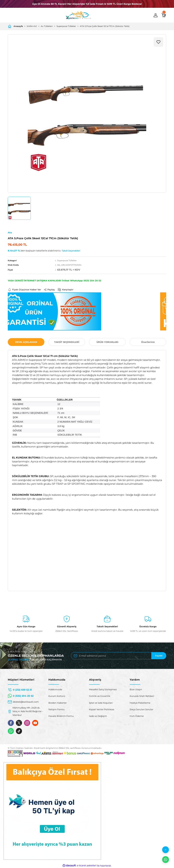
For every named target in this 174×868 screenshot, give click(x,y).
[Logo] (78, 15)
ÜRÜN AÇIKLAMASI (26, 342)
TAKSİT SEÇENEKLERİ (67, 342)
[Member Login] (156, 15)
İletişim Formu (57, 709)
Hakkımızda (55, 689)
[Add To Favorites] (158, 42)
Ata (10, 232)
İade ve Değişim (98, 716)
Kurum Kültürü (57, 696)
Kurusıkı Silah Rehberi (142, 696)
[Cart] (164, 15)
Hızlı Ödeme (137, 716)
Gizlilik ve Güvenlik (100, 696)
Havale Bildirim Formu (61, 716)
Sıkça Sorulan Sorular (141, 709)
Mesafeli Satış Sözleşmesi (103, 689)
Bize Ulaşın (136, 689)
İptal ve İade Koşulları (101, 703)
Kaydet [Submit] (159, 656)
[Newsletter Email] (119, 656)
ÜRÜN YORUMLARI (107, 342)
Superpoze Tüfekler (67, 260)
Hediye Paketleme (140, 703)
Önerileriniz (148, 342)
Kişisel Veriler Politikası (102, 709)
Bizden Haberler (58, 703)
